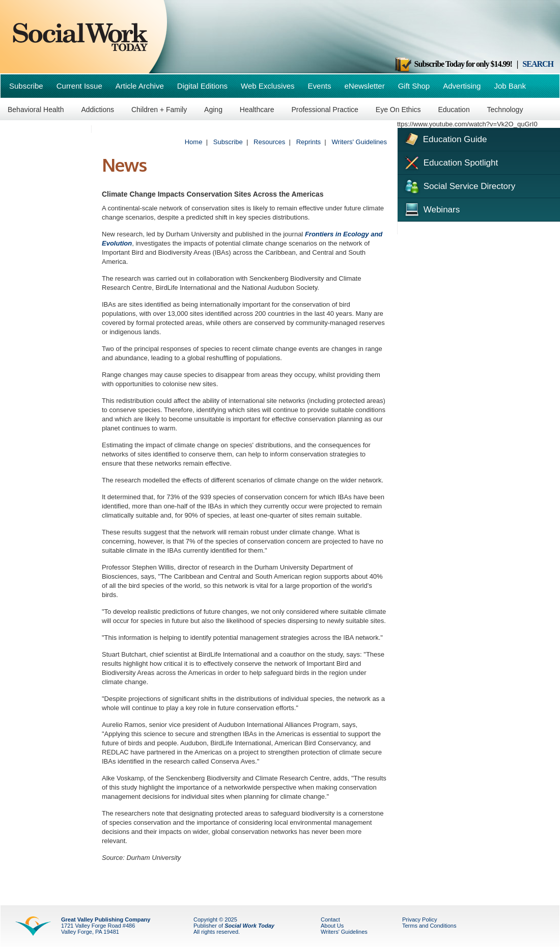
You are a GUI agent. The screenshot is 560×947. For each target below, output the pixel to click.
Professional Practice (325, 110)
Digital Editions (202, 86)
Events (320, 86)
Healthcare (257, 110)
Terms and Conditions (429, 926)
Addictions (97, 110)
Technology (505, 110)
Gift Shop (414, 86)
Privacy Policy (419, 919)
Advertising (462, 86)
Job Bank (510, 86)
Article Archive (140, 86)
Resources (269, 142)
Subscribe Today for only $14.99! (453, 64)
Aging (213, 110)
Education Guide (445, 138)
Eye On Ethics (398, 110)
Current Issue (79, 86)
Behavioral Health (36, 110)
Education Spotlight (450, 162)
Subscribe (26, 86)
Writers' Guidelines (359, 142)
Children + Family (159, 110)
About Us (332, 926)
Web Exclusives (268, 86)
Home (194, 142)
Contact (330, 919)
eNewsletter (364, 86)
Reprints (309, 142)
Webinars (431, 208)
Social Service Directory (459, 185)
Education (454, 110)
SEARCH (538, 64)
